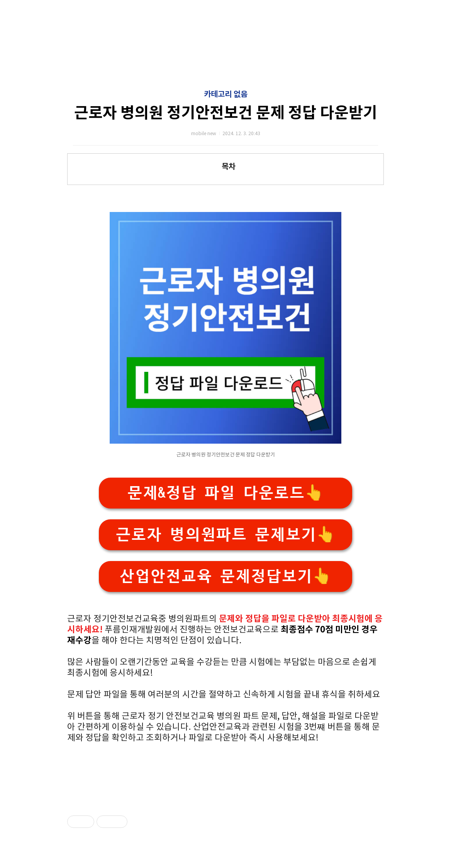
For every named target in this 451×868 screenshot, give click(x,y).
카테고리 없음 (226, 95)
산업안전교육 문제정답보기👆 (225, 576)
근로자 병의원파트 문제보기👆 (225, 535)
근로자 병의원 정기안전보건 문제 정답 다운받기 (226, 113)
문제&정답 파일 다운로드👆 (225, 493)
